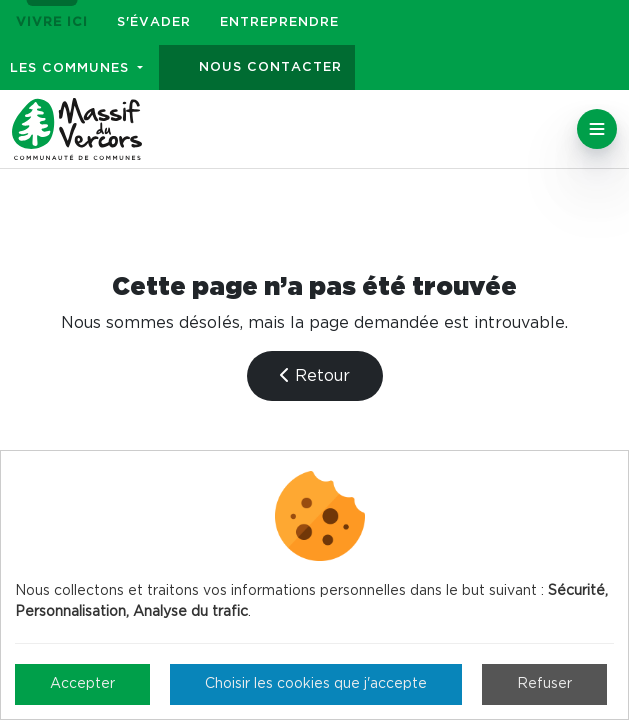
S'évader (154, 22)
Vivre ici (52, 22)
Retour (315, 375)
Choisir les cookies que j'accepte (316, 684)
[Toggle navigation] (597, 129)
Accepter (82, 684)
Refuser (544, 684)
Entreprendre (279, 22)
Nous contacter (270, 67)
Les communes (72, 68)
